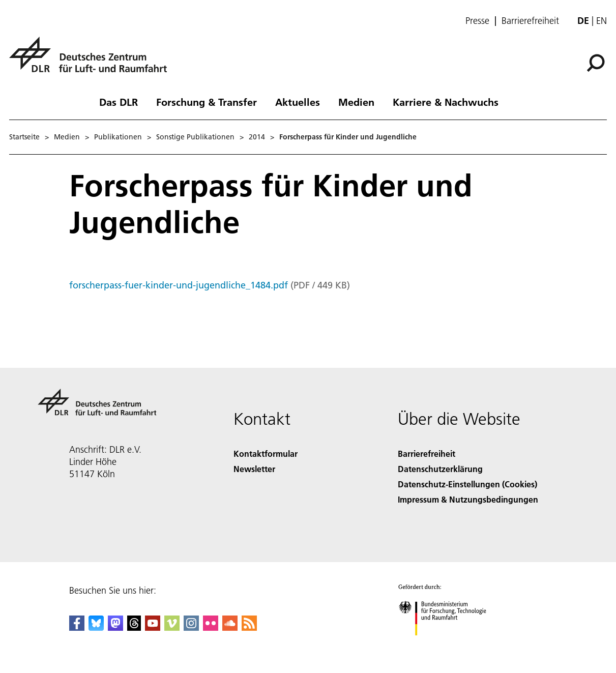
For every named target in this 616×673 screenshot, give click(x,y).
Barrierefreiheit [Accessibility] (427, 453)
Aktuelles (298, 102)
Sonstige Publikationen (195, 137)
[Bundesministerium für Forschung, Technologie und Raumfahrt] (448, 644)
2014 (257, 137)
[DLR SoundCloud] (230, 627)
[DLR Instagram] (191, 627)
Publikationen (118, 137)
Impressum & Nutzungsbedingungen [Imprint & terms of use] (468, 499)
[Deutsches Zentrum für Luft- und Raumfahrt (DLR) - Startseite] (92, 60)
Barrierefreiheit (530, 21)
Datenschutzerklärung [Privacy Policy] (440, 469)
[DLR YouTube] (153, 627)
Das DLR (119, 102)
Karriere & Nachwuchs (446, 102)
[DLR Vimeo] (172, 627)
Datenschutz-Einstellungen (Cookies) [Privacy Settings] (467, 484)
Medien (356, 102)
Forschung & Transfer (207, 102)
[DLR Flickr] (211, 627)
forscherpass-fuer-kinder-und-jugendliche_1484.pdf (179, 285)
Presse (477, 21)
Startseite (24, 137)
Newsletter (254, 469)
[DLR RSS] (249, 627)
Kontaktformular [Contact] (266, 453)
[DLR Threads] (134, 627)
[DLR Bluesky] (96, 627)
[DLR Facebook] (77, 627)
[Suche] (596, 63)
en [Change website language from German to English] (602, 21)
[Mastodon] (115, 627)
